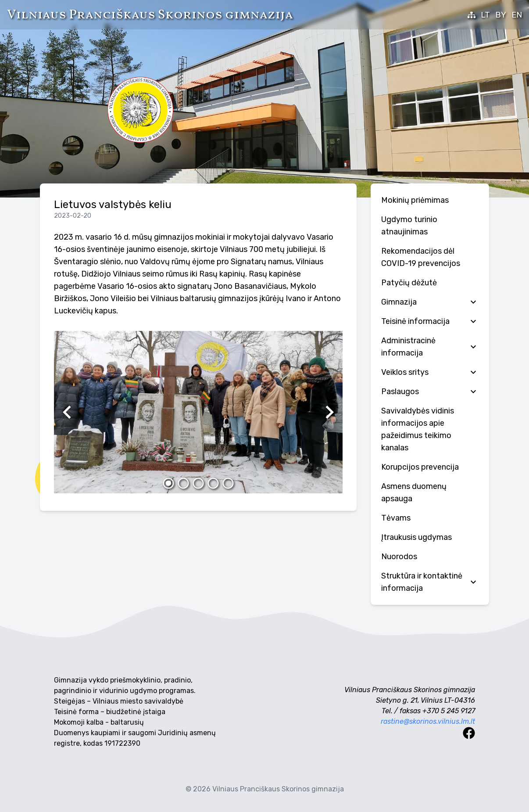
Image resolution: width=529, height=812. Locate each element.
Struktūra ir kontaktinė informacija (430, 582)
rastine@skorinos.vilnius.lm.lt (428, 721)
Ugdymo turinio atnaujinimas (409, 226)
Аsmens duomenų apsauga (414, 492)
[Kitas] (329, 412)
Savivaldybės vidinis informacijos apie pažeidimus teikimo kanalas (418, 429)
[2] (183, 483)
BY (501, 15)
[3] (198, 483)
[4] (213, 483)
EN (517, 15)
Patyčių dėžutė (409, 283)
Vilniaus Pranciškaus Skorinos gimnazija (150, 15)
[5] (228, 483)
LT (485, 15)
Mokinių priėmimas (415, 200)
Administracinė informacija (430, 347)
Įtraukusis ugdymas (416, 537)
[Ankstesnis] (67, 412)
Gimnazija (430, 302)
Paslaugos (430, 392)
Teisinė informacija (430, 321)
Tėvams (396, 518)
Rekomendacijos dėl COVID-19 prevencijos (421, 257)
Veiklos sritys (430, 372)
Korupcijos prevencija (420, 467)
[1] (168, 483)
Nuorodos (399, 557)
